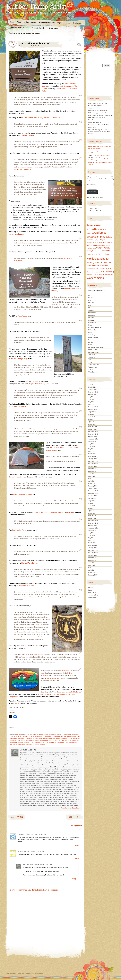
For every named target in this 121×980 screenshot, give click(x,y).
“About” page (22, 316)
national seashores (15, 740)
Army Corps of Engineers (21, 736)
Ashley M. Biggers (16, 234)
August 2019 (92, 442)
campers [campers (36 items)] (91, 237)
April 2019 (91, 451)
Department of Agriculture (23, 169)
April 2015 (91, 570)
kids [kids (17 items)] (94, 251)
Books (90, 295)
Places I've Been (93, 337)
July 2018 (91, 474)
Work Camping (93, 372)
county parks (59, 678)
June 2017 (92, 506)
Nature (21, 734)
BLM (41, 736)
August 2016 (92, 531)
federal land (36, 738)
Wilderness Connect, (26, 586)
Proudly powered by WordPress (15, 973)
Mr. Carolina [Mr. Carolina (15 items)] (95, 255)
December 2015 (93, 550)
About (19, 22)
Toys (90, 360)
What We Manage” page (18, 359)
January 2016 (92, 548)
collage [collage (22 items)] (101, 240)
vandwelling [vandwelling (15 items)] (90, 275)
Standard (79, 44)
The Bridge (92, 355)
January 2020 (92, 429)
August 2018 (92, 471)
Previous (15, 817)
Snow (90, 108)
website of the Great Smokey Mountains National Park (41, 118)
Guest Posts (92, 313)
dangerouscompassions (96, 146)
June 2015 (92, 565)
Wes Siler (70, 512)
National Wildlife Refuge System (44, 740)
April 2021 (91, 404)
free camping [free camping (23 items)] (108, 242)
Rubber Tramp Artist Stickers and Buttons (25, 33)
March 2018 (92, 484)
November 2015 (93, 553)
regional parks (49, 678)
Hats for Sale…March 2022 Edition (99, 125)
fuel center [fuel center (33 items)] (91, 245)
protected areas (38, 655)
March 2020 (92, 424)
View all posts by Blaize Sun (70, 808)
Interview (91, 320)
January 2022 (92, 390)
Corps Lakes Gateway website (40, 384)
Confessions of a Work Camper (51, 23)
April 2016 (91, 540)
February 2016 (93, 545)
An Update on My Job (95, 122)
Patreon (18, 703)
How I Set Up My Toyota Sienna (98, 110)
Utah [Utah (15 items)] (100, 272)
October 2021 (92, 395)
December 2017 (93, 491)
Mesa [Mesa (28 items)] (89, 255)
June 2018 (92, 476)
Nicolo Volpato (39, 973)
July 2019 (91, 444)
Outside (44, 692)
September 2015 (93, 558)
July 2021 (91, 397)
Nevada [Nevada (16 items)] (101, 255)
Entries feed (92, 593)
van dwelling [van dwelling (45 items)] (108, 272)
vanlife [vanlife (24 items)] (102, 275)
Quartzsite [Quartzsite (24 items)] (97, 263)
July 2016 (91, 533)
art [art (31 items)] (99, 226)
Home (12, 22)
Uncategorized (93, 367)
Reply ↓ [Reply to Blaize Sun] (75, 879)
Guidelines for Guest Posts (19, 28)
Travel (90, 362)
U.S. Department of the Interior (54, 743)
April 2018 (91, 481)
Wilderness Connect (31, 745)
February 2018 (93, 486)
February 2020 (93, 427)
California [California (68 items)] (100, 233)
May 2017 (91, 508)
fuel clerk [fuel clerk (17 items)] (99, 245)
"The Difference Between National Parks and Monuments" (45, 734)
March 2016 (92, 543)
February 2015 (93, 575)
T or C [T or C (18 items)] (97, 269)
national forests (45, 738)
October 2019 (92, 437)
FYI (17, 734)
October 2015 (92, 555)
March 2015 (92, 573)
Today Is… (92, 357)
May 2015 (91, 568)
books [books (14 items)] (102, 226)
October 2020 (92, 409)
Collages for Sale (30, 22)
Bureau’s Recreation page (22, 494)
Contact (67, 23)
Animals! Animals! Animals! (96, 290)
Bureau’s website (15, 477)
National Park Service (29, 563)
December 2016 (93, 521)
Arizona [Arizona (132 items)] (92, 225)
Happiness (92, 315)
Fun (90, 305)
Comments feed (93, 595)
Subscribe (93, 192)
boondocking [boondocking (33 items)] (92, 229)
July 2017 (91, 503)
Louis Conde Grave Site (103, 155)
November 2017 (93, 493)
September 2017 (93, 498)
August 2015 (92, 560)
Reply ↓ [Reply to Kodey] (78, 845)
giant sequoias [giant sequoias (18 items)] (91, 248)
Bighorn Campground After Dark (98, 113)
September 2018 (93, 469)
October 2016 (92, 526)
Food (90, 300)
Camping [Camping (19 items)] (95, 240)
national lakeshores (55, 738)
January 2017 (92, 518)
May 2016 (91, 538)
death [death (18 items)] (101, 242)
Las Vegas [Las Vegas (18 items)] (98, 251)
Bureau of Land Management (51, 736)
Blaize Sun (41, 46)
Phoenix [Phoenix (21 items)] (89, 263)
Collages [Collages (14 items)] (106, 240)
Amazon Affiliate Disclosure (98, 211)
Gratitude (91, 310)
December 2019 (93, 432)
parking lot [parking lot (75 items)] (103, 259)
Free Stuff (91, 303)
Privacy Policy (53, 28)
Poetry (90, 340)
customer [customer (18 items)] (96, 242)
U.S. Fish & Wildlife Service (71, 743)
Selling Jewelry (93, 350)
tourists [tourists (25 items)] (102, 269)
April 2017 (91, 511)
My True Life (92, 330)
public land (61, 740)
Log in (90, 590)
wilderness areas (20, 745)
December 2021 (93, 392)
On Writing (92, 335)
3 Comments (41, 745)
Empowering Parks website (25, 738)
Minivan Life (92, 323)
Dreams (91, 298)
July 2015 (91, 563)
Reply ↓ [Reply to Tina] (78, 858)
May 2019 (91, 449)
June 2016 (92, 535)
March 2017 (92, 513)
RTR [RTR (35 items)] (103, 263)
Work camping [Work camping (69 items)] (95, 278)
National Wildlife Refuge (28, 740)
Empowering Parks (19, 530)
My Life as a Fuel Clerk (95, 328)
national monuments (66, 738)
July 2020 (91, 414)
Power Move (92, 127)
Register (91, 588)
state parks (68, 740)
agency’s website (20, 406)
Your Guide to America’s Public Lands (49, 512)
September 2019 (93, 439)
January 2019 (92, 459)
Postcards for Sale (38, 28)
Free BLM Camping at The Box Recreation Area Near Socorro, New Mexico (99, 132)
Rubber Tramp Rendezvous (97, 347)
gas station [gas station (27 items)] (107, 245)
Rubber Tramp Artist (36, 6)
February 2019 (93, 456)
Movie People (92, 120)
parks (26, 655)
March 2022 (92, 387)
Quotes (91, 342)
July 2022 (91, 385)
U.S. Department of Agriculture (37, 743)
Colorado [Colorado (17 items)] (89, 242)
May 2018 (91, 479)
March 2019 (92, 454)
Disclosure (77, 23)
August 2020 (92, 412)
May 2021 (91, 402)
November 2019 (93, 434)
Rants (90, 345)
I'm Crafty (91, 318)
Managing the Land (29, 135)
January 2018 (92, 488)
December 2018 (93, 461)
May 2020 (91, 419)
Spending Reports (94, 352)
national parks (64, 671)
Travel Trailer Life (94, 365)
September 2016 (93, 528)
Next (76, 817)
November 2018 (93, 464)
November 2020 (93, 407)
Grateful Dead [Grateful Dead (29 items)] (102, 248)
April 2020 (91, 422)
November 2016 (93, 523)
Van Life (91, 370)
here (69, 111)
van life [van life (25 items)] (96, 275)
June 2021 (92, 399)
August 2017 (92, 501)
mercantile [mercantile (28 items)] (106, 251)
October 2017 (92, 496)
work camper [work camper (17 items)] (109, 275)
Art (89, 293)
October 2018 (92, 466)
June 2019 (92, 446)
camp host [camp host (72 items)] (101, 237)
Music (90, 325)
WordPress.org (93, 598)
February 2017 (93, 516)
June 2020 (92, 417)
